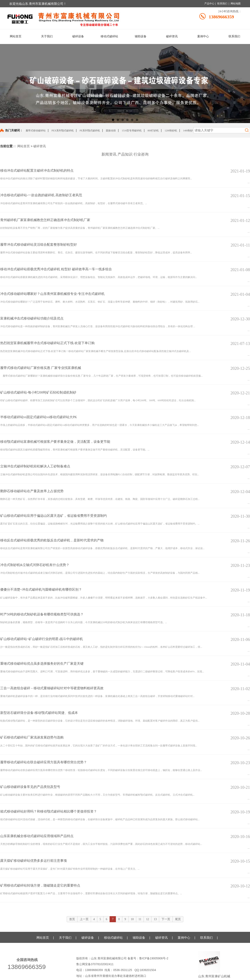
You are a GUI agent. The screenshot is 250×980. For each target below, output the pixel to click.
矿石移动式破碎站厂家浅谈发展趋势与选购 (32, 737)
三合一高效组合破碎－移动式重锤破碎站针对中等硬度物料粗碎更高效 (52, 688)
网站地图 (236, 4)
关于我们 (65, 938)
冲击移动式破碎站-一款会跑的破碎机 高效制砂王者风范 (41, 195)
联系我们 (222, 4)
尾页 (178, 919)
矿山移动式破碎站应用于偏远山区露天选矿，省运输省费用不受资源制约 (54, 516)
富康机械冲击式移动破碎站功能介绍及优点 (32, 318)
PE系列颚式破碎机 (90, 131)
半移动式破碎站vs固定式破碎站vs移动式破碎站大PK (39, 417)
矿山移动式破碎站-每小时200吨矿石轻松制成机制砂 (38, 392)
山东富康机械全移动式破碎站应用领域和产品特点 (37, 836)
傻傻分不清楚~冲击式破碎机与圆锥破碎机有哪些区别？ (41, 589)
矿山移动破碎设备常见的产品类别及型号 (30, 787)
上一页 (84, 919)
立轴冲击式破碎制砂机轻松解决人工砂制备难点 (35, 466)
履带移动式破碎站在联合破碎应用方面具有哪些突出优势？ (44, 762)
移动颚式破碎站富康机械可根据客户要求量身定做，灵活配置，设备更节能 (55, 442)
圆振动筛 (111, 131)
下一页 (166, 919)
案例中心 (184, 938)
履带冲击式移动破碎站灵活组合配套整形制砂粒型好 (39, 245)
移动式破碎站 (113, 938)
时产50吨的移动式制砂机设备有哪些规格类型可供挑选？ (42, 614)
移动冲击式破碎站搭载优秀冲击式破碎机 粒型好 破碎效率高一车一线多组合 (56, 269)
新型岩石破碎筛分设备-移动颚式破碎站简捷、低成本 (39, 713)
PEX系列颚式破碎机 (63, 131)
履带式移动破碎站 (36, 131)
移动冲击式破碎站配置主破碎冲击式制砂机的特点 (37, 170)
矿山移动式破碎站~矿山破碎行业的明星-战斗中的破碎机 (42, 639)
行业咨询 (141, 154)
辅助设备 (139, 938)
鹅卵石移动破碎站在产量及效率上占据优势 (32, 491)
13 (155, 919)
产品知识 (125, 154)
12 (147, 919)
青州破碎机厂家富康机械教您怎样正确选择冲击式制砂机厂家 (45, 220)
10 (132, 919)
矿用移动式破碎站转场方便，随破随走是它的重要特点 (40, 885)
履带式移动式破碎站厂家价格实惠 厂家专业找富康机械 (41, 368)
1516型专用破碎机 (132, 131)
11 (140, 919)
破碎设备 (88, 938)
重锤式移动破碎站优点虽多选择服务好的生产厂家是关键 (42, 664)
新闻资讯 (109, 154)
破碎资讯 (40, 146)
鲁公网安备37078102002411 (95, 964)
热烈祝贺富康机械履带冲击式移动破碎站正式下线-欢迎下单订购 (47, 343)
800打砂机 (153, 131)
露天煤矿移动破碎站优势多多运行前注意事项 (34, 861)
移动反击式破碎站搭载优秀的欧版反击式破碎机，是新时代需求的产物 (52, 540)
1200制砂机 (171, 131)
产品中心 (209, 4)
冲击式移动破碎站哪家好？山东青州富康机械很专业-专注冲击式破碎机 (52, 294)
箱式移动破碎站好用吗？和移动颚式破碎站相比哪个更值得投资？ (49, 811)
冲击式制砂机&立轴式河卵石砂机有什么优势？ (35, 565)
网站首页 (22, 146)
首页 (72, 919)
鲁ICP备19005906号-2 (154, 958)
